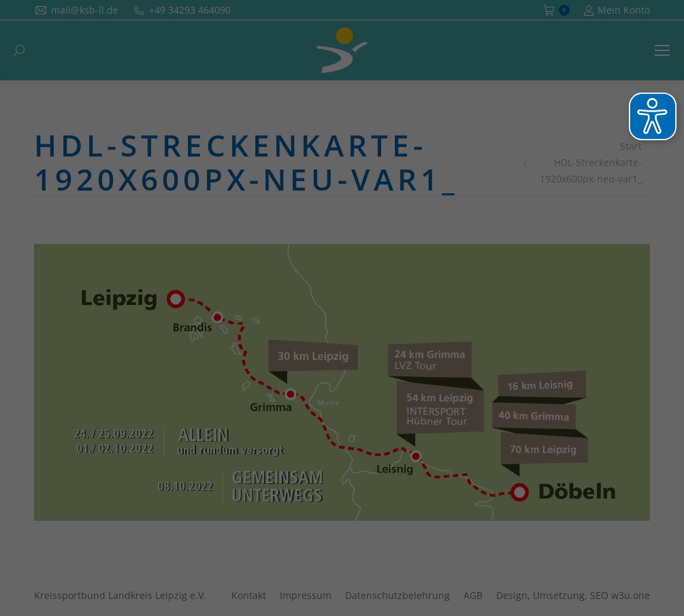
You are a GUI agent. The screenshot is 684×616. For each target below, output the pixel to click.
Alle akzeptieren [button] (342, 303)
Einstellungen (367, 211)
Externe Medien (464, 255)
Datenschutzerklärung (430, 197)
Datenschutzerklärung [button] (349, 413)
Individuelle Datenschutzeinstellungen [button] (342, 383)
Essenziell (197, 255)
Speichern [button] (342, 343)
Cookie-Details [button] (274, 413)
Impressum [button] (418, 413)
